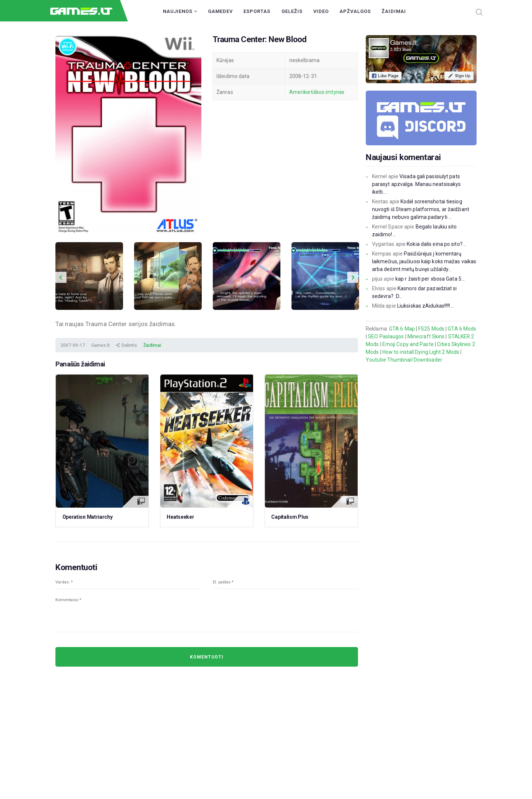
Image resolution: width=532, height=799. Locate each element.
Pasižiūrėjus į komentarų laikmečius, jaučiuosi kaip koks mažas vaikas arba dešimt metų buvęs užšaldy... (424, 261)
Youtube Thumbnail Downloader (404, 360)
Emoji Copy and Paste (408, 344)
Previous (61, 277)
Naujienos (180, 11)
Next (353, 277)
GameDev (220, 11)
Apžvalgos (355, 11)
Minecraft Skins (426, 336)
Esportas (257, 11)
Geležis (292, 11)
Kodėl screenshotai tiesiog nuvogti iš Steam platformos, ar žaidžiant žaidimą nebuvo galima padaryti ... (421, 209)
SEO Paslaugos (386, 336)
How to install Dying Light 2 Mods (421, 352)
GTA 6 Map (402, 329)
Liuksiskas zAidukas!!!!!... (425, 306)
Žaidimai (394, 11)
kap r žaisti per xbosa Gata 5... (430, 279)
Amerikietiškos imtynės (317, 92)
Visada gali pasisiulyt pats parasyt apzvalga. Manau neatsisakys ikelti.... (417, 184)
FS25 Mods (431, 329)
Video (321, 11)
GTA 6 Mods (462, 329)
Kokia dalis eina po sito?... (436, 244)
